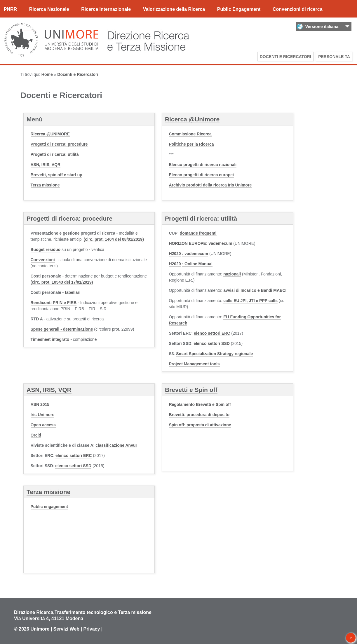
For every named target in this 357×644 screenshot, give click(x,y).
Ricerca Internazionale (106, 9)
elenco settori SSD (212, 343)
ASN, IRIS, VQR (46, 165)
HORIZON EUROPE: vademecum (200, 243)
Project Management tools (194, 364)
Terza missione (45, 185)
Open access (43, 425)
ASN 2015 (40, 404)
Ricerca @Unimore (192, 119)
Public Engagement (239, 9)
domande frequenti (198, 233)
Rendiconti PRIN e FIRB (54, 303)
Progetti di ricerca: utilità (55, 154)
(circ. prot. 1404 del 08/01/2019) (114, 239)
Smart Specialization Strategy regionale (214, 354)
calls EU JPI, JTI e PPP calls (250, 301)
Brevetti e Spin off (191, 390)
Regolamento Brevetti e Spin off (200, 404)
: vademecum (195, 254)
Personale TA (334, 57)
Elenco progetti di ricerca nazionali (203, 165)
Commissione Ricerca (190, 134)
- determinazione (62, 329)
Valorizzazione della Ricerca (174, 9)
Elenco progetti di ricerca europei (201, 175)
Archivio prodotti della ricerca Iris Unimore (210, 185)
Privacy (92, 629)
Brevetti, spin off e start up (56, 175)
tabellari (73, 292)
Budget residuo (46, 249)
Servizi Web (67, 629)
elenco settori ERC (212, 333)
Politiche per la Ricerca (191, 144)
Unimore (40, 629)
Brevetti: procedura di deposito (199, 415)
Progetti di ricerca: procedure (59, 144)
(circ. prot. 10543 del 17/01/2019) (62, 282)
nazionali (232, 274)
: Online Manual (197, 264)
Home (47, 74)
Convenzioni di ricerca (298, 9)
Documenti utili (21, 27)
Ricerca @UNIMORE (50, 134)
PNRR (10, 9)
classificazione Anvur (116, 445)
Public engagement (49, 507)
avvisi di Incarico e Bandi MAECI (255, 290)
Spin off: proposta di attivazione (200, 425)
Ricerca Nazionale (49, 9)
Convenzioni (43, 260)
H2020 (175, 254)
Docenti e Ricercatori (285, 57)
